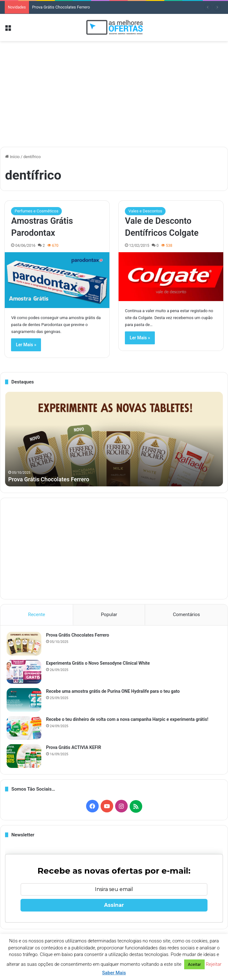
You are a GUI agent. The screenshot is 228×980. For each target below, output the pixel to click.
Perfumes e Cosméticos (36, 211)
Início (12, 157)
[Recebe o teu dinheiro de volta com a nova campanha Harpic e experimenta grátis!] (24, 728)
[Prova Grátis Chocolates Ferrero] (24, 644)
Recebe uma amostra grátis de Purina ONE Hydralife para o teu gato (113, 691)
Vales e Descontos (145, 211)
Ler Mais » (26, 345)
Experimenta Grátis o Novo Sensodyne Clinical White (98, 663)
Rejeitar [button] (214, 964)
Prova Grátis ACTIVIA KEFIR (74, 747)
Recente (37, 615)
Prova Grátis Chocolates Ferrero (61, 7)
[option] (114, 439)
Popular (109, 615)
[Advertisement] (114, 92)
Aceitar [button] (194, 964)
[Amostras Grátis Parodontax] (57, 280)
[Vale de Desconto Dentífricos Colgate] (171, 277)
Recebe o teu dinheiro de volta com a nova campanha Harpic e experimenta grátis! (127, 719)
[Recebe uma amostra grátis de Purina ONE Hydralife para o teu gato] (24, 700)
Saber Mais (114, 973)
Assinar (114, 905)
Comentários (186, 615)
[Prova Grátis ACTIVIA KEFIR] (24, 756)
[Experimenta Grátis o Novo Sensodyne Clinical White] (24, 672)
